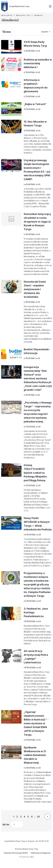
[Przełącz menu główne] (50, 6)
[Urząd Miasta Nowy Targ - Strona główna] (15, 6)
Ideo (32, 857)
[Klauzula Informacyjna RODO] (16, 853)
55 (38, 817)
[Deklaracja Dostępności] (41, 853)
